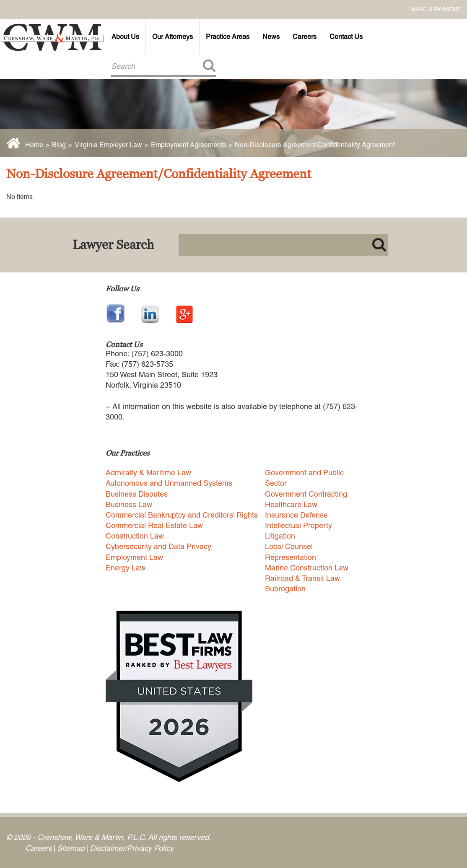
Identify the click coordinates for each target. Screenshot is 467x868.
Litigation (280, 536)
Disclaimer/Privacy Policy (132, 848)
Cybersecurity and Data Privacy (158, 546)
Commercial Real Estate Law (154, 525)
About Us (125, 37)
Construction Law (135, 536)
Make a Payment (436, 9)
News (271, 37)
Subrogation (285, 589)
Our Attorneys (173, 37)
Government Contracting (306, 494)
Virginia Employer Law (108, 145)
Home (34, 145)
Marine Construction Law (307, 568)
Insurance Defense (296, 515)
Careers (305, 37)
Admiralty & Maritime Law (148, 473)
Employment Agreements (188, 145)
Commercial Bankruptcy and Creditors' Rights (182, 515)
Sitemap (71, 848)
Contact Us (346, 37)
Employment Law (134, 557)
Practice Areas (228, 37)
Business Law (129, 504)
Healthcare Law (291, 504)
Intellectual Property (298, 525)
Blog (59, 145)
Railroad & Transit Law (302, 578)
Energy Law (126, 568)
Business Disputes (137, 494)
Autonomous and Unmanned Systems (169, 483)
